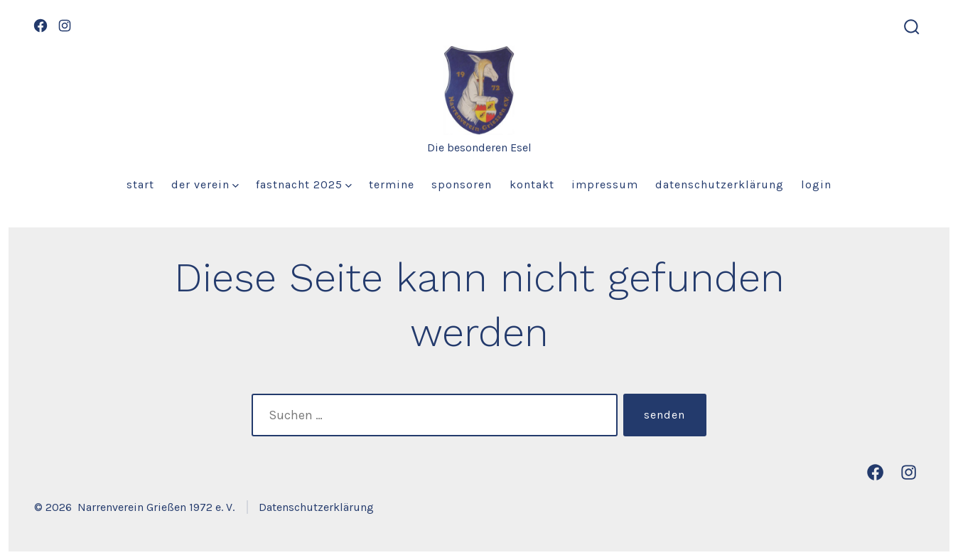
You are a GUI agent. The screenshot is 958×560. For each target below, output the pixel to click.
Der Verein (205, 184)
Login (816, 184)
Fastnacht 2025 (304, 184)
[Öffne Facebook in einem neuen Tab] (41, 26)
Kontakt (532, 184)
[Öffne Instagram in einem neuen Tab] (65, 26)
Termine (392, 184)
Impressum (605, 184)
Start (140, 184)
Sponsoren (462, 184)
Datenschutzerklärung (720, 184)
